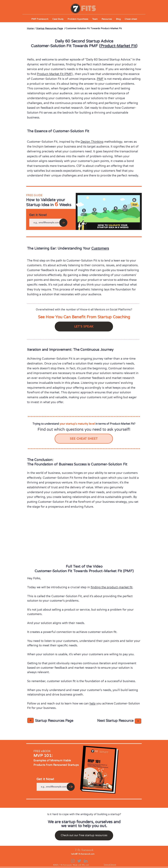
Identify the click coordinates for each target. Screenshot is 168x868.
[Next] (31, 720)
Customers (100, 248)
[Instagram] (73, 861)
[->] (63, 223)
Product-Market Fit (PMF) (55, 74)
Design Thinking (92, 142)
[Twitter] (79, 861)
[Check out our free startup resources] (84, 835)
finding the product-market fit (112, 587)
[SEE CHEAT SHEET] (84, 439)
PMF (100, 79)
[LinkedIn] (86, 861)
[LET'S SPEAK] (84, 327)
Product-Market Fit (118, 46)
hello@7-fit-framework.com (83, 854)
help (93, 704)
